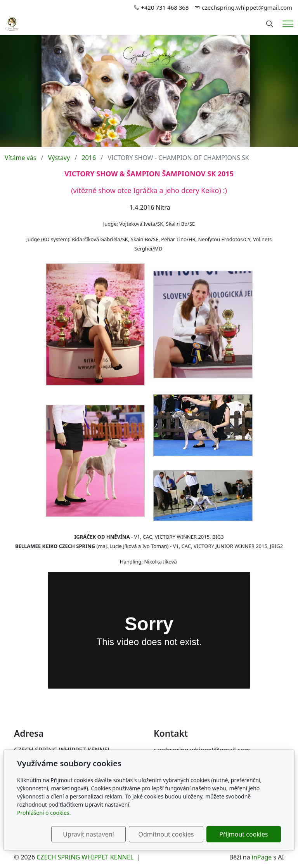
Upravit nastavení (88, 834)
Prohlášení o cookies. (44, 813)
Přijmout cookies (243, 834)
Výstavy (59, 158)
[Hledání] (270, 24)
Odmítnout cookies (166, 834)
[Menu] (288, 24)
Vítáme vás (20, 158)
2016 (89, 158)
